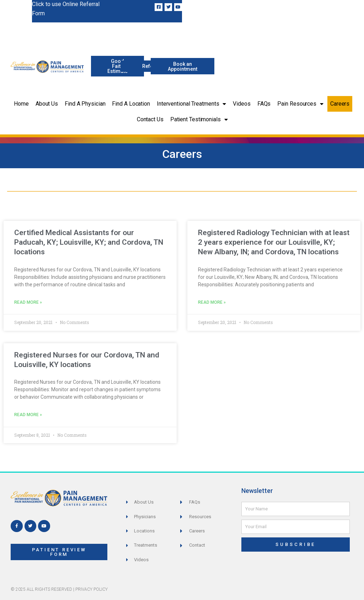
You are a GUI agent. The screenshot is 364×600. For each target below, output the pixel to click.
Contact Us (150, 119)
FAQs (264, 104)
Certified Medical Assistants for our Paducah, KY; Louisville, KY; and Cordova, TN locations (89, 242)
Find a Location (131, 104)
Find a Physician (85, 104)
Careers (340, 104)
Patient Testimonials (199, 120)
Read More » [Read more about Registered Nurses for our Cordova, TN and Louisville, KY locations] (28, 415)
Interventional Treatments (191, 104)
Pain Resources (300, 104)
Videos (242, 104)
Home (21, 104)
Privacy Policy (92, 589)
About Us (47, 104)
